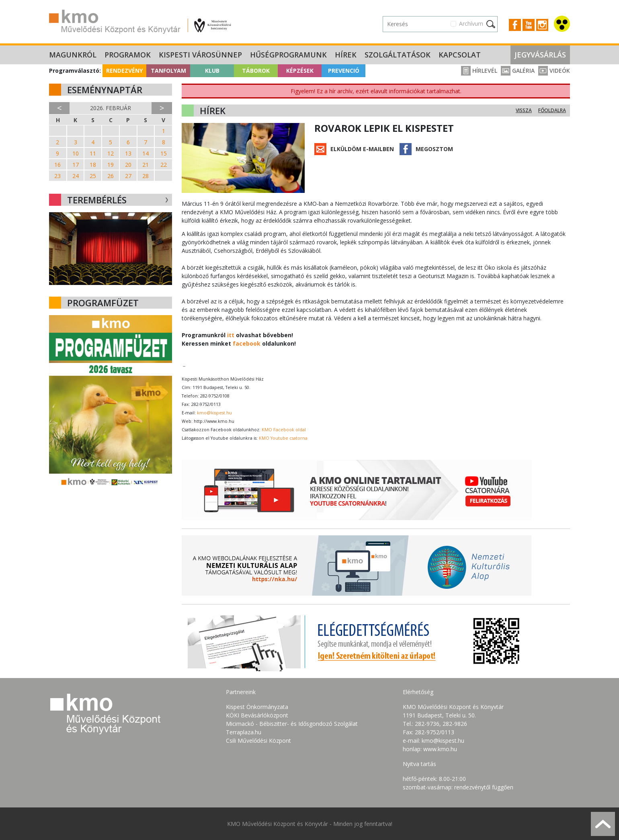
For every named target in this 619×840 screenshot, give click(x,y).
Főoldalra (552, 110)
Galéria (518, 71)
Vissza (524, 110)
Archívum (471, 24)
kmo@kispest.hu (214, 413)
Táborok (256, 71)
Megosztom (434, 149)
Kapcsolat (460, 55)
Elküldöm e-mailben (362, 149)
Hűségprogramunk (288, 55)
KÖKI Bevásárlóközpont (257, 715)
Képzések (300, 71)
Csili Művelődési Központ (258, 741)
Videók (554, 71)
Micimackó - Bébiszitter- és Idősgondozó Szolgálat (292, 724)
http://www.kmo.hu (214, 421)
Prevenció (344, 71)
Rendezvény (124, 71)
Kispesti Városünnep (200, 55)
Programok (128, 55)
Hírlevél (479, 71)
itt (231, 335)
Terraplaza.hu (244, 732)
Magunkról (73, 55)
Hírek (346, 55)
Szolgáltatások (398, 55)
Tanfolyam (168, 71)
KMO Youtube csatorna (283, 438)
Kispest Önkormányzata (257, 707)
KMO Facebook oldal (284, 430)
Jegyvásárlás (540, 55)
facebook (247, 343)
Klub (212, 71)
